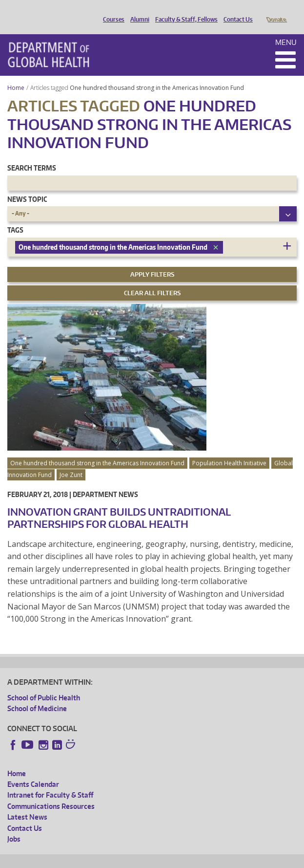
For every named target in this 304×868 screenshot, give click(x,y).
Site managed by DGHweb (234, 858)
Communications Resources (51, 792)
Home (16, 74)
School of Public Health (44, 684)
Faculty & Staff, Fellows (184, 11)
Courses (111, 11)
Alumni (137, 11)
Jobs (14, 825)
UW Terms (176, 858)
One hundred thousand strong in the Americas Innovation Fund (158, 74)
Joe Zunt (71, 461)
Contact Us (236, 11)
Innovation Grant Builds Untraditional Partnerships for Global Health (119, 504)
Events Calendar (33, 770)
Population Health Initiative (229, 449)
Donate (276, 11)
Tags (15, 216)
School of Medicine (37, 695)
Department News (105, 481)
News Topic (27, 185)
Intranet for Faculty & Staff (50, 781)
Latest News (27, 803)
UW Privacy (137, 858)
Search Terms (32, 154)
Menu (286, 29)
